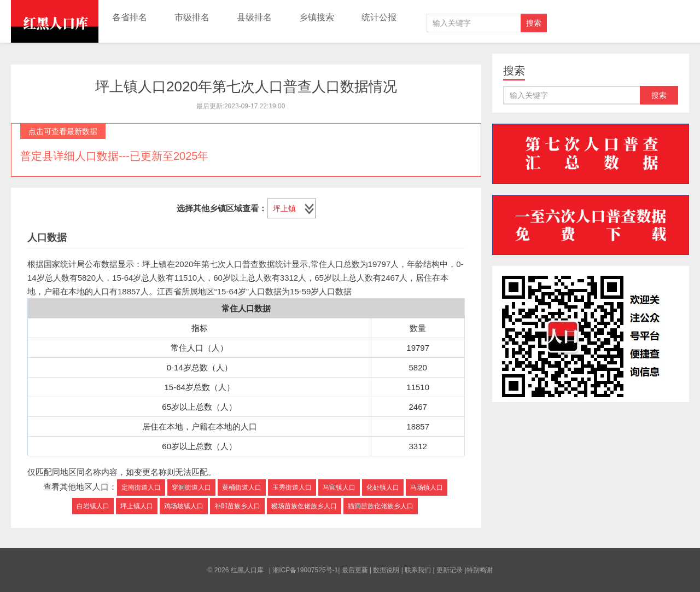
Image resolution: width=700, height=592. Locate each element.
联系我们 (418, 570)
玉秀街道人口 (292, 487)
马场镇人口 (427, 487)
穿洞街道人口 (191, 487)
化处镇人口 (383, 487)
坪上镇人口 (137, 506)
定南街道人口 (141, 487)
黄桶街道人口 (242, 487)
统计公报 (379, 17)
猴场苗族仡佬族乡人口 (304, 506)
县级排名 (254, 17)
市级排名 (192, 17)
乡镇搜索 (317, 17)
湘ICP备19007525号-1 (305, 570)
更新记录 (450, 570)
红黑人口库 (55, 21)
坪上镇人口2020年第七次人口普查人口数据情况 (246, 86)
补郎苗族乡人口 (237, 506)
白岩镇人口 (93, 506)
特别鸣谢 (480, 570)
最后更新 (355, 570)
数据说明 (386, 570)
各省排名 (130, 17)
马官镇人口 (339, 487)
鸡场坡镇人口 (184, 506)
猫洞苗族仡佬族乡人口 (381, 506)
